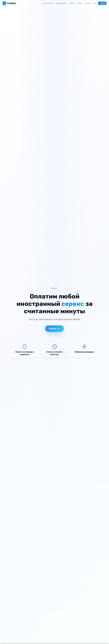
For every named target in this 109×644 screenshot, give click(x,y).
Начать (102, 3)
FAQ (94, 3)
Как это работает (48, 3)
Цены (80, 3)
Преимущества (61, 3)
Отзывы (87, 3)
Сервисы (72, 3)
